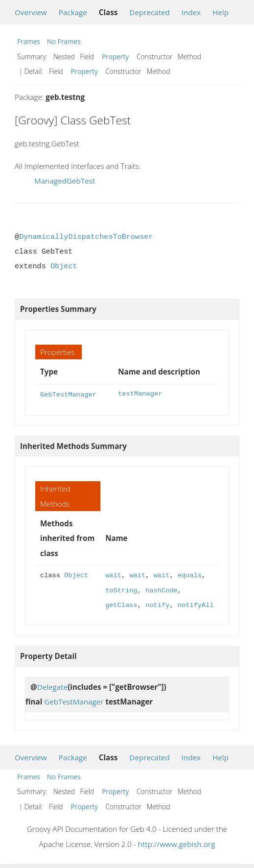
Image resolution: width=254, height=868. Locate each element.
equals (190, 575)
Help (220, 12)
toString (121, 590)
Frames (29, 41)
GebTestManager (68, 394)
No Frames (64, 41)
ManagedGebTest (65, 181)
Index (191, 12)
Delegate (53, 686)
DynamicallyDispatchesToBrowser (86, 237)
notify (157, 604)
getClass (121, 604)
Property (115, 57)
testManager (140, 394)
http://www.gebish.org (177, 843)
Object (64, 266)
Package (73, 12)
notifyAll (196, 604)
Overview (31, 12)
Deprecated (150, 12)
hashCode (162, 590)
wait (113, 575)
